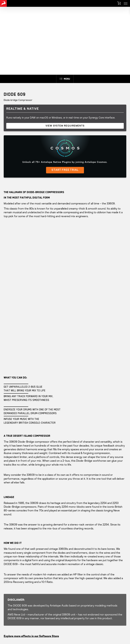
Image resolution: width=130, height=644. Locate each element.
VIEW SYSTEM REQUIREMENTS (65, 126)
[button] (126, 3)
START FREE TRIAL (65, 170)
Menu (65, 79)
